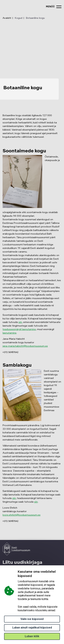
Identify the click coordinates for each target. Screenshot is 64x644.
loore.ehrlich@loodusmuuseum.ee (22, 515)
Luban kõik (32, 636)
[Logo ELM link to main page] (16, 549)
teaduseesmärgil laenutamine (19, 329)
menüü (50, 7)
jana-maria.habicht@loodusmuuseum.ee (25, 346)
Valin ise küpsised (32, 619)
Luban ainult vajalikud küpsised (32, 628)
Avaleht (7, 18)
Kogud (19, 18)
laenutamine (9, 333)
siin (20, 322)
